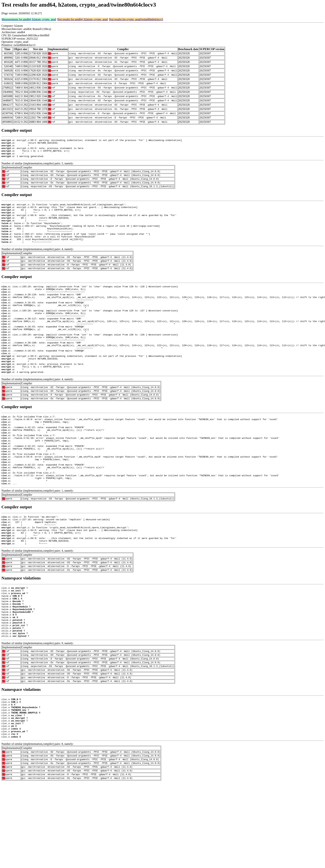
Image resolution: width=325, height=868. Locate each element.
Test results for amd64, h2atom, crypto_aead (83, 19)
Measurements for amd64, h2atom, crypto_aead (29, 19)
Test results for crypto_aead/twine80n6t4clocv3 (136, 19)
